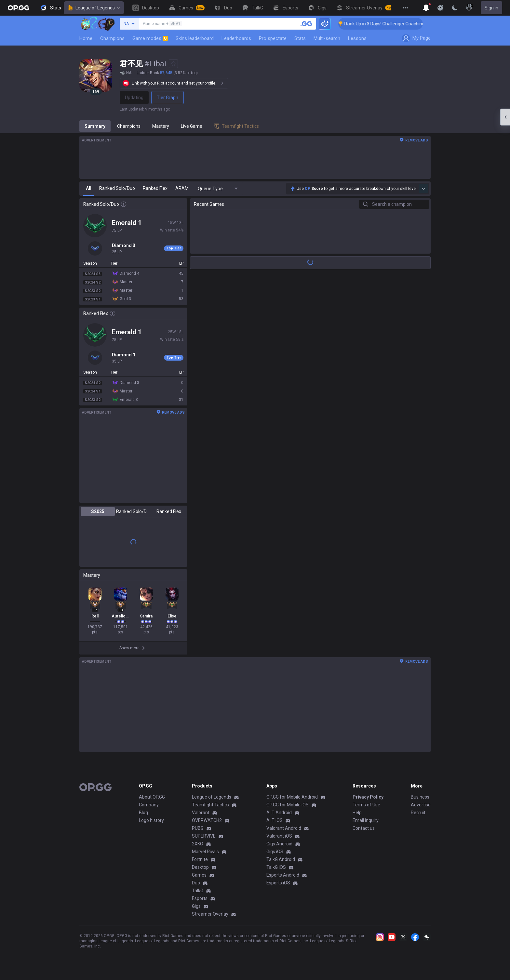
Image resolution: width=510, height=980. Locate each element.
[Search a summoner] (306, 24)
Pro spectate (273, 38)
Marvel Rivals (205, 852)
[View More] (405, 8)
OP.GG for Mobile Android (292, 797)
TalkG (198, 891)
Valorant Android (284, 828)
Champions (112, 38)
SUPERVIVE (204, 836)
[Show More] (426, 8)
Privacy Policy (368, 797)
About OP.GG (152, 797)
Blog (143, 813)
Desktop (200, 867)
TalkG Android (281, 859)
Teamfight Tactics (210, 805)
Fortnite (200, 859)
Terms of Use (366, 805)
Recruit (418, 813)
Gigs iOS (275, 852)
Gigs (196, 906)
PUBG (198, 828)
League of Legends (94, 8)
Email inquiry (366, 820)
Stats (300, 38)
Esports (200, 898)
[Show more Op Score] (423, 189)
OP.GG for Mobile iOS (288, 805)
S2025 (98, 511)
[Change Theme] (455, 8)
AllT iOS (275, 820)
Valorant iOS (279, 836)
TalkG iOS (276, 867)
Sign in (491, 8)
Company (149, 805)
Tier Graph (168, 98)
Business (420, 797)
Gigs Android (279, 844)
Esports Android (283, 875)
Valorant (201, 813)
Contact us (364, 828)
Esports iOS (278, 883)
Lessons (357, 38)
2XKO (198, 844)
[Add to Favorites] (173, 64)
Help (357, 813)
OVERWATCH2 (207, 820)
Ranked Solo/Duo (133, 511)
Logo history (151, 820)
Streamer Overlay (210, 914)
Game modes (150, 38)
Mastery (161, 126)
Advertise (421, 805)
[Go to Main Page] (19, 8)
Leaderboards (236, 38)
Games (199, 875)
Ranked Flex (169, 511)
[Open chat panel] (505, 117)
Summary (95, 126)
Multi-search (327, 38)
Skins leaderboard (195, 38)
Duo (196, 883)
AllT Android (279, 813)
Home (86, 38)
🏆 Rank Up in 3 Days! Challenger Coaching (389, 24)
